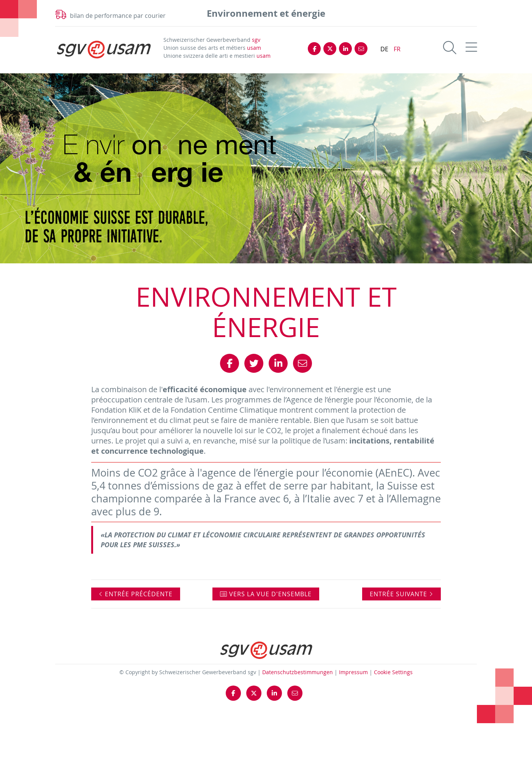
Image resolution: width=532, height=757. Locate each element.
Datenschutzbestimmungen (298, 672)
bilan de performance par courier (118, 16)
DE (384, 49)
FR (397, 49)
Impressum (353, 672)
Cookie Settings (393, 672)
